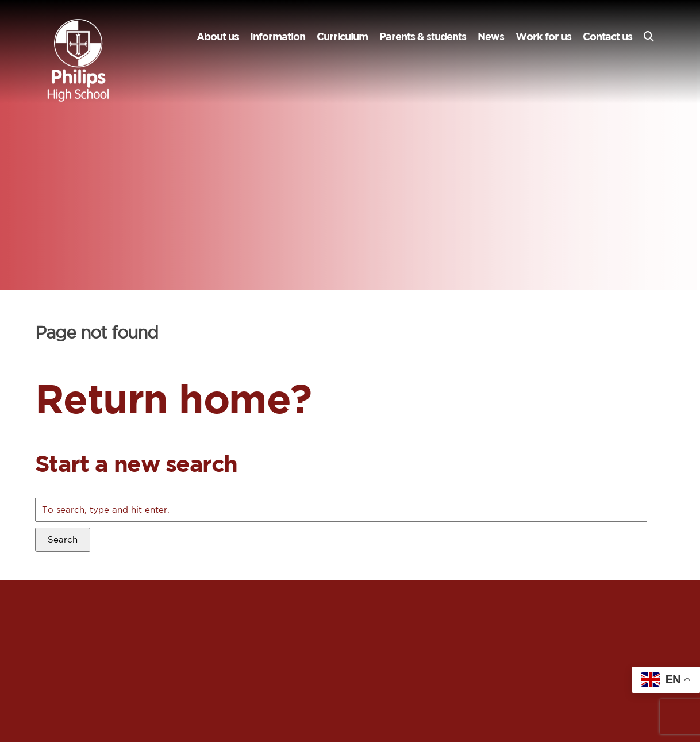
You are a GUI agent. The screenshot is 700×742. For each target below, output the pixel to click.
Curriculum (342, 36)
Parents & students (423, 36)
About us (218, 36)
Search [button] (63, 539)
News (491, 36)
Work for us (543, 36)
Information (278, 36)
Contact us (607, 36)
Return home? (173, 398)
